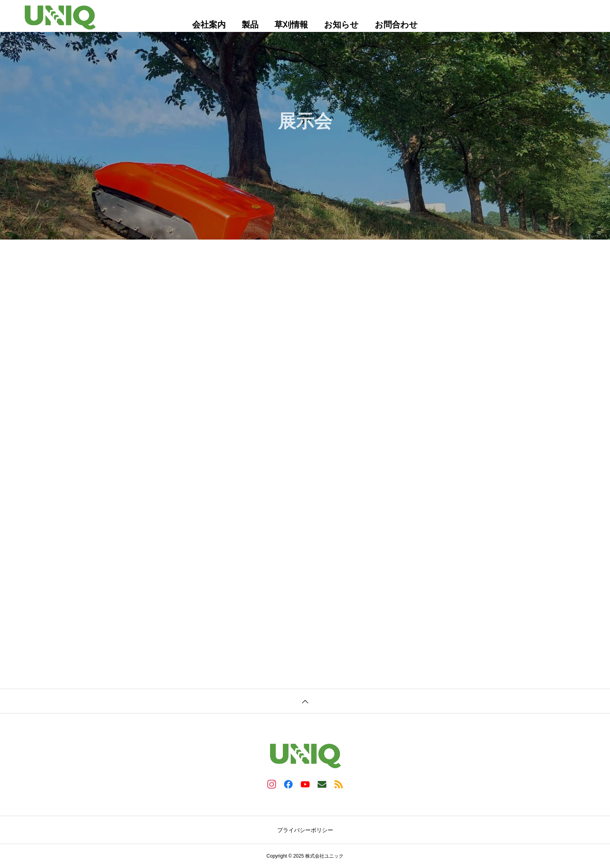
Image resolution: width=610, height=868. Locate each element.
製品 (250, 25)
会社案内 (209, 25)
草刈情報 (291, 25)
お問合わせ (396, 25)
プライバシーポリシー (305, 830)
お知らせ (341, 25)
